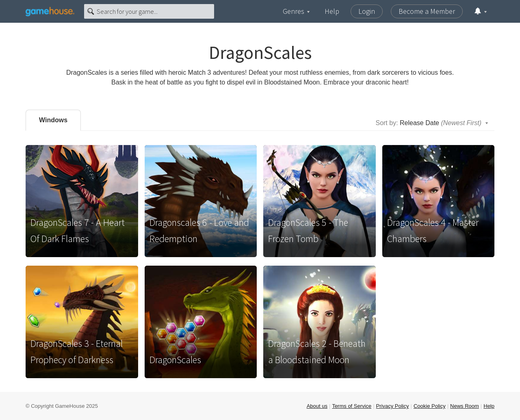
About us (317, 406)
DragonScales (175, 360)
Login (367, 11)
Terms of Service (352, 406)
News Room (465, 406)
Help (332, 11)
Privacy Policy (393, 406)
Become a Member (427, 11)
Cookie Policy (430, 406)
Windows (53, 120)
